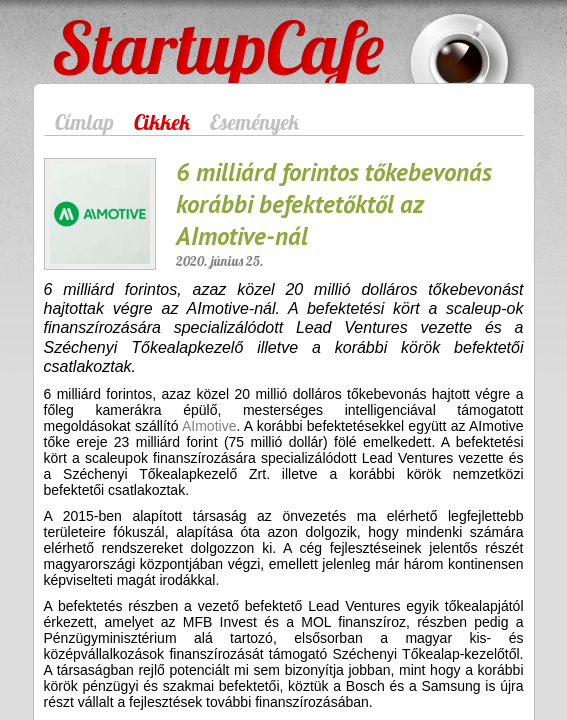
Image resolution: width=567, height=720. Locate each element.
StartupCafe (104, 36)
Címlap (84, 122)
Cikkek (162, 122)
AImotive (209, 426)
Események (254, 122)
